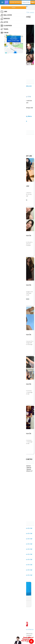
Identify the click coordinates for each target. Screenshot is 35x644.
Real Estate (6, 15)
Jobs (4, 12)
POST (14, 7)
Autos (4, 22)
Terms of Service (28, 630)
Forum (4, 33)
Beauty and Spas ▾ (15, 2)
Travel (4, 29)
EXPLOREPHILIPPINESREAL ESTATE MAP (14, 39)
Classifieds (6, 26)
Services (5, 19)
